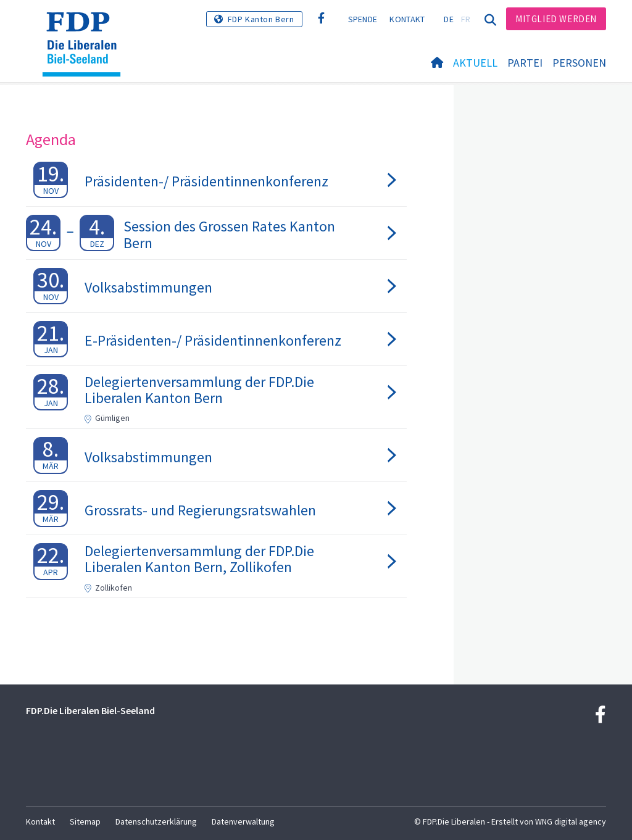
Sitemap (85, 821)
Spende (363, 19)
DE (449, 19)
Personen (579, 63)
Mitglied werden (556, 19)
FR (466, 19)
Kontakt (407, 19)
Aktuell (475, 63)
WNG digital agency (571, 821)
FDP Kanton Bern (261, 19)
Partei (525, 63)
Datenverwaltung (243, 821)
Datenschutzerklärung (156, 821)
